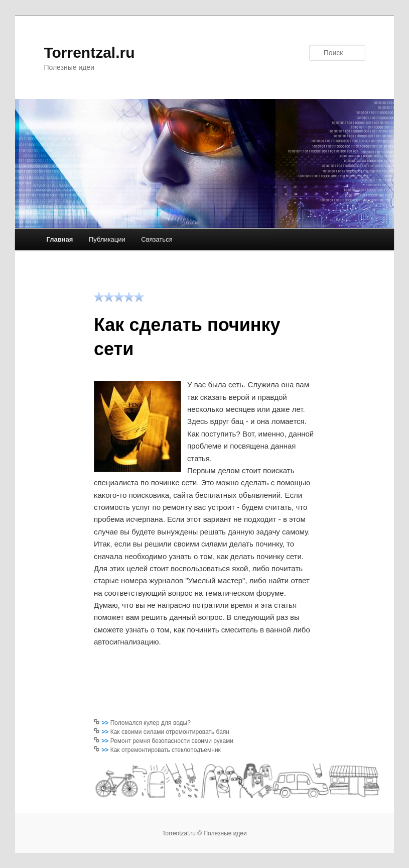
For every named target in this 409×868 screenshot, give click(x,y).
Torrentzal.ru (89, 52)
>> (106, 723)
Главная (60, 239)
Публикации (107, 239)
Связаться (157, 239)
